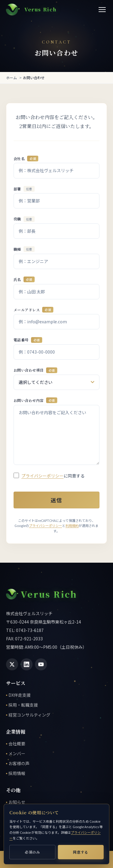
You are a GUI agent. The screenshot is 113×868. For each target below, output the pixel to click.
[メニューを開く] (102, 10)
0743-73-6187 (30, 630)
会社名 (26, 159)
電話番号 (28, 340)
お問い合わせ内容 (35, 400)
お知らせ (17, 802)
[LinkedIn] (27, 664)
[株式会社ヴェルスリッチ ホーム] (31, 10)
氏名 (24, 279)
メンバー (17, 753)
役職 (24, 219)
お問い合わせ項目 (35, 370)
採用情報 (17, 773)
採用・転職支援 (23, 705)
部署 (24, 189)
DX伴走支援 (20, 695)
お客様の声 (19, 763)
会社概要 (17, 744)
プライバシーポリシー (42, 475)
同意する (81, 852)
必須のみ (32, 852)
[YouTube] (41, 664)
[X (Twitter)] (12, 664)
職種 (24, 249)
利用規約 (72, 525)
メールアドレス (33, 310)
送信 (56, 500)
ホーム (11, 78)
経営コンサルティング (29, 715)
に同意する (53, 475)
